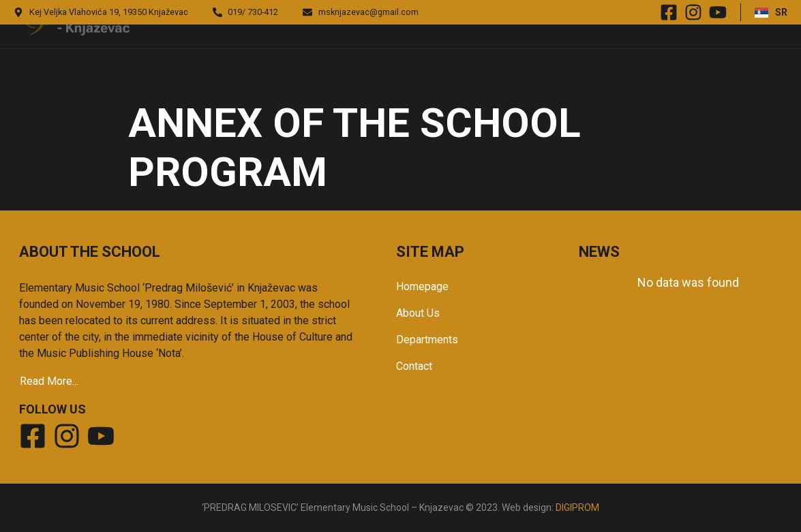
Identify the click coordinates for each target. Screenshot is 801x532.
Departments (427, 340)
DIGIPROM (577, 507)
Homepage (422, 286)
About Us (418, 313)
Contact (414, 366)
